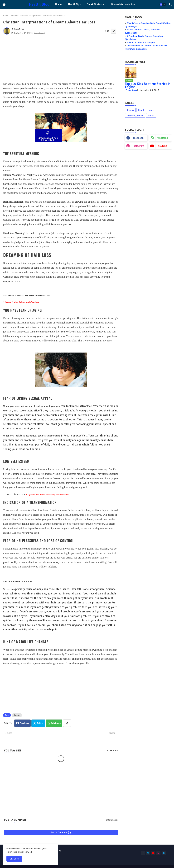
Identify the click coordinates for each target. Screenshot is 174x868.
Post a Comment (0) (61, 833)
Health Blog (39, 4)
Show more (112, 751)
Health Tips (74, 4)
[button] (163, 4)
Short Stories (94, 4)
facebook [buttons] (138, 138)
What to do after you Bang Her (141, 42)
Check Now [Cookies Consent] (24, 852)
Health (141, 110)
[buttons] (143, 853)
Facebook (24, 723)
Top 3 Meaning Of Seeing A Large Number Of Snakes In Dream (27, 295)
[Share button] (67, 723)
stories (151, 115)
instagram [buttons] (138, 146)
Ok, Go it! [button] (14, 859)
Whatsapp (56, 723)
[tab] (58, 4)
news (151, 110)
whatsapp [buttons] (163, 138)
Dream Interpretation (123, 4)
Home (58, 4)
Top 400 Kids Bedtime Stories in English (148, 85)
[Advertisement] (61, 59)
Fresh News (131, 90)
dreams (14, 16)
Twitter (40, 723)
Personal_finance (135, 115)
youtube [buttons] (163, 146)
